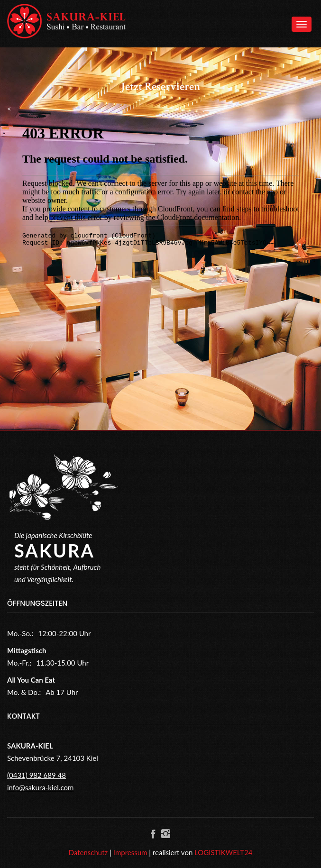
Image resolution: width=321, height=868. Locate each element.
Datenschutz (88, 852)
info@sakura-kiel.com (40, 787)
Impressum (130, 852)
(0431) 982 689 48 (37, 775)
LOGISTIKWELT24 (223, 852)
